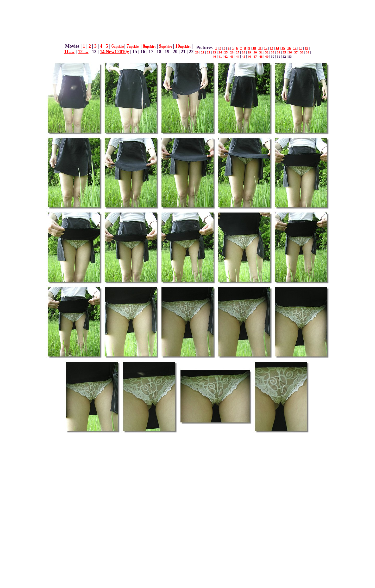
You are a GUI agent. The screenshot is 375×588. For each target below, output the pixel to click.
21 (203, 52)
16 (289, 48)
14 (277, 48)
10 (183, 46)
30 (255, 52)
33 (273, 52)
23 (214, 52)
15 (283, 48)
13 (271, 48)
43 (232, 56)
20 (197, 52)
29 (249, 52)
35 (284, 52)
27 (238, 52)
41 (220, 56)
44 (238, 56)
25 (226, 52)
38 (302, 52)
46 (249, 56)
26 (232, 52)
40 (214, 56)
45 (243, 56)
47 (255, 56)
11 (69, 52)
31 (261, 52)
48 (261, 56)
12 (83, 52)
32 (267, 52)
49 (267, 56)
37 (296, 52)
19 (306, 48)
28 (243, 52)
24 (220, 52)
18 (301, 48)
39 (308, 52)
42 (226, 56)
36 (290, 52)
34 (279, 52)
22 (208, 52)
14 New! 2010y (115, 52)
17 (295, 48)
